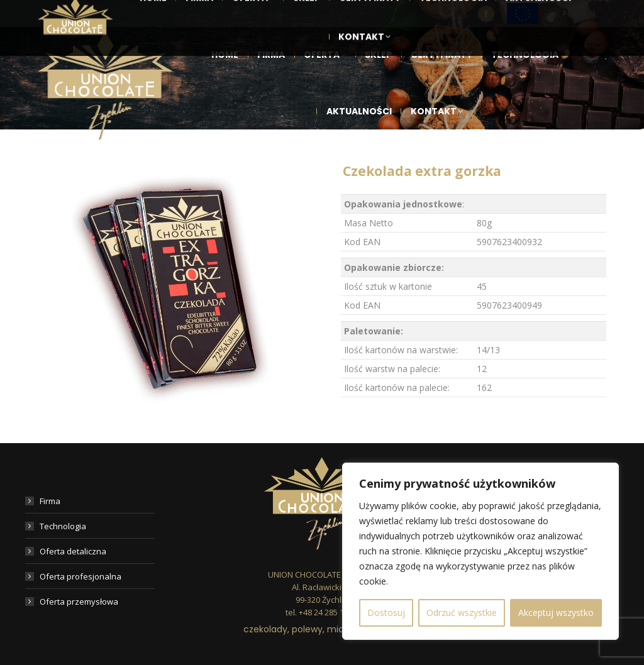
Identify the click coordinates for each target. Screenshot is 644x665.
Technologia (63, 526)
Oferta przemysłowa (79, 602)
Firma (50, 501)
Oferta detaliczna (73, 551)
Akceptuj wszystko (556, 613)
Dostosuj (386, 613)
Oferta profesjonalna (80, 576)
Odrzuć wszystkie (462, 613)
